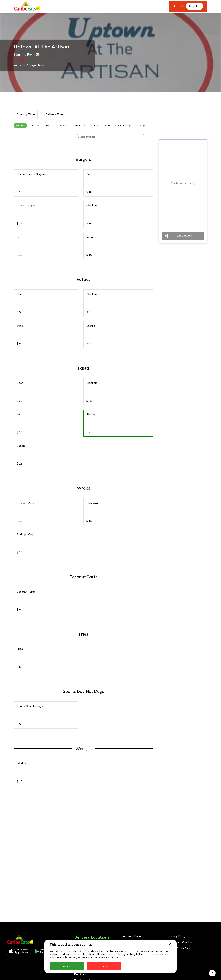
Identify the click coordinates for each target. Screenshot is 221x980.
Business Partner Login (135, 885)
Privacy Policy (177, 872)
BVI (76, 892)
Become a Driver (131, 872)
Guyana (79, 929)
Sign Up (194, 6)
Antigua (79, 886)
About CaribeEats (179, 885)
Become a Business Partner (138, 878)
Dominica (80, 910)
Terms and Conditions (182, 878)
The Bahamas (83, 977)
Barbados (81, 898)
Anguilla (80, 880)
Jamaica (80, 935)
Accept (67, 966)
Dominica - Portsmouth (89, 916)
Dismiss (104, 966)
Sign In (179, 6)
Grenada (80, 922)
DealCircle (81, 904)
